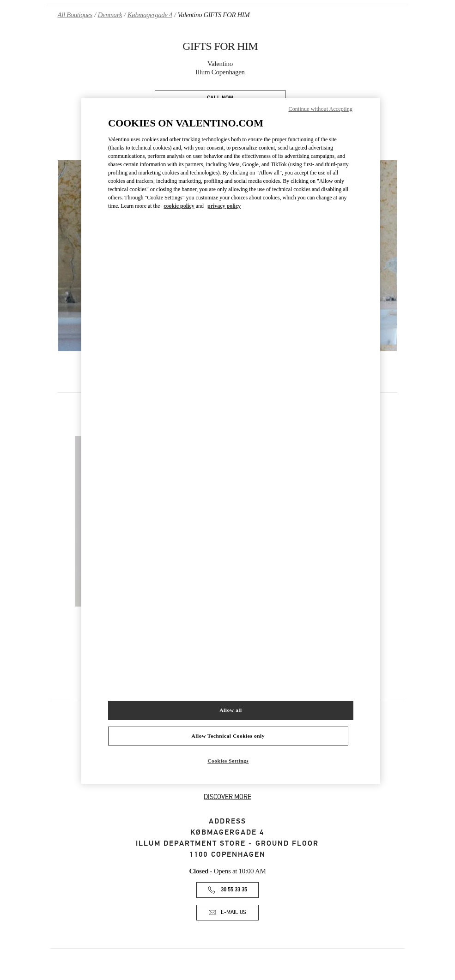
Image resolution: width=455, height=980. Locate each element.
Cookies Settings (228, 761)
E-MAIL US (234, 912)
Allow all (231, 710)
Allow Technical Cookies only (228, 736)
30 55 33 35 (234, 890)
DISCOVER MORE (227, 797)
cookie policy (179, 206)
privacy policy (224, 206)
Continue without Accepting (321, 109)
